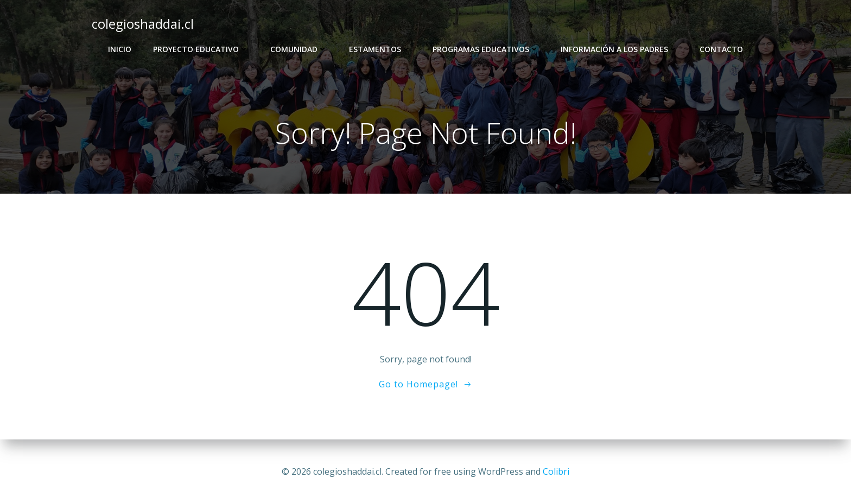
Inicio (120, 49)
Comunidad (299, 49)
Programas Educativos (486, 49)
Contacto (721, 49)
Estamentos (380, 49)
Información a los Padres (619, 49)
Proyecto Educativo (201, 49)
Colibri (556, 471)
